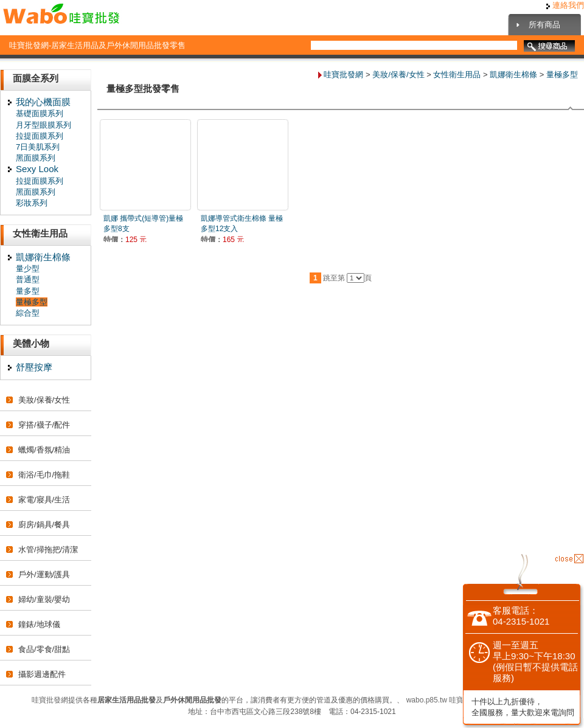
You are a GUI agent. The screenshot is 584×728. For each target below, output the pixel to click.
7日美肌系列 (38, 147)
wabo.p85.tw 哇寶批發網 (446, 700)
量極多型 (32, 302)
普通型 (28, 279)
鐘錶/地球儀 (39, 624)
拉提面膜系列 (40, 136)
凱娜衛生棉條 (43, 257)
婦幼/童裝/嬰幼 (44, 599)
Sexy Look (37, 169)
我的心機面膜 (43, 102)
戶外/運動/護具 (44, 574)
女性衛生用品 (457, 75)
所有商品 (544, 25)
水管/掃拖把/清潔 (48, 549)
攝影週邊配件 (42, 674)
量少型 (28, 269)
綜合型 (28, 313)
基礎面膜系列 (40, 113)
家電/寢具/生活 (44, 500)
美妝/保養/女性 (44, 400)
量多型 (28, 291)
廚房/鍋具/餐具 (44, 525)
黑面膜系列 (36, 158)
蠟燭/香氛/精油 (44, 450)
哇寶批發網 (343, 75)
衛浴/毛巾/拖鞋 (44, 475)
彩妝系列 (32, 203)
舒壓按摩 (34, 367)
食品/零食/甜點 (44, 649)
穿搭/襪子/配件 (44, 425)
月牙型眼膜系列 (43, 125)
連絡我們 (565, 5)
